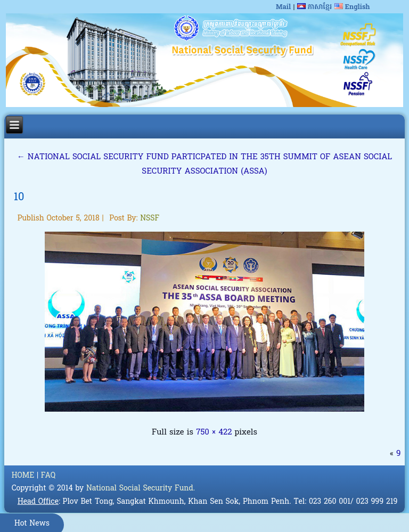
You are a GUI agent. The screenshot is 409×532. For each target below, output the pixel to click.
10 (19, 198)
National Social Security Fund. (141, 489)
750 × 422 (214, 432)
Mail (283, 7)
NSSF (150, 219)
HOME (23, 476)
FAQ (48, 476)
